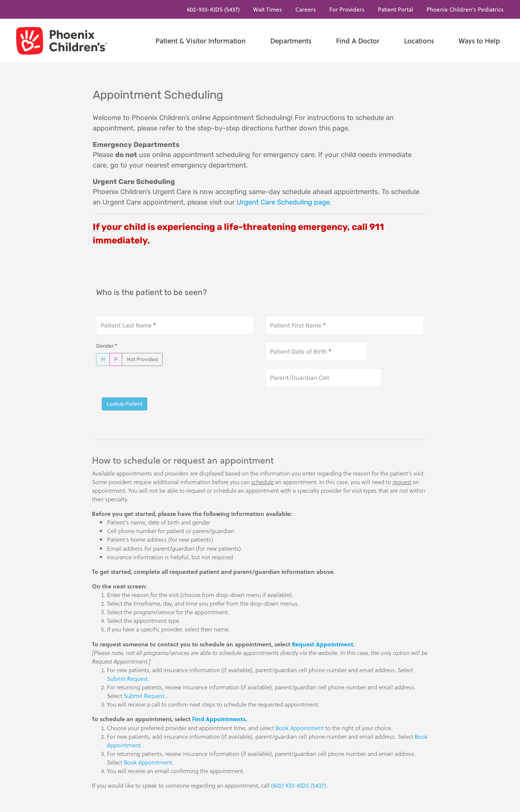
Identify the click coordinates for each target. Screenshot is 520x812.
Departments (291, 41)
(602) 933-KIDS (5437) (299, 785)
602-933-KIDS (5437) (213, 9)
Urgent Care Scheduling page (283, 202)
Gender (107, 346)
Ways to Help (479, 41)
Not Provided (142, 359)
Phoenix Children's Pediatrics (465, 9)
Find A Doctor (358, 41)
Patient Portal (396, 9)
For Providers (347, 9)
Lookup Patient (124, 404)
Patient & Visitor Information (201, 41)
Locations (419, 41)
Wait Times (267, 9)
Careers (306, 9)
